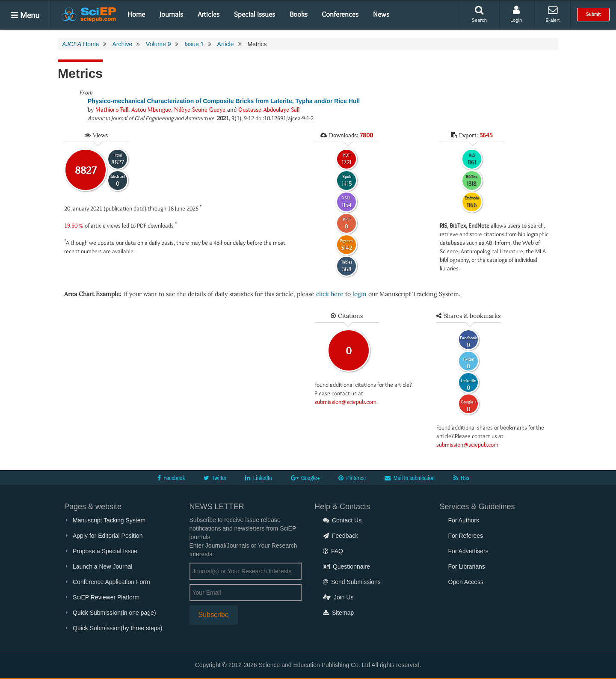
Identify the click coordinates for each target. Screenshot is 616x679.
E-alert (552, 14)
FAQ (333, 551)
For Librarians (467, 566)
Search (479, 14)
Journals (171, 14)
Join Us (338, 597)
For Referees (466, 536)
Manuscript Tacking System (109, 520)
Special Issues (255, 14)
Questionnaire (346, 566)
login (360, 294)
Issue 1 (194, 44)
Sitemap (338, 613)
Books (299, 14)
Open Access (466, 582)
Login (516, 14)
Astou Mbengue (151, 110)
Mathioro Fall (112, 110)
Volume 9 (158, 44)
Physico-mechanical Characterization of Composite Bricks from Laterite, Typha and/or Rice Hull (224, 101)
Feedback (341, 536)
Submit (593, 14)
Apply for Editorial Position (108, 536)
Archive (122, 44)
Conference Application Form (111, 582)
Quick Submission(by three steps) (117, 628)
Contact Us (342, 520)
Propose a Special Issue (105, 551)
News (381, 14)
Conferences (340, 14)
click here (330, 294)
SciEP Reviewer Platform (106, 597)
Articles (209, 14)
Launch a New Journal (102, 566)
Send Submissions (352, 582)
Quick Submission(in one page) (114, 613)
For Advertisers (468, 551)
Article (226, 44)
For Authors (464, 520)
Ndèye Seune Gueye (200, 110)
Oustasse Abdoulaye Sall (269, 110)
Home (136, 14)
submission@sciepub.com (345, 402)
